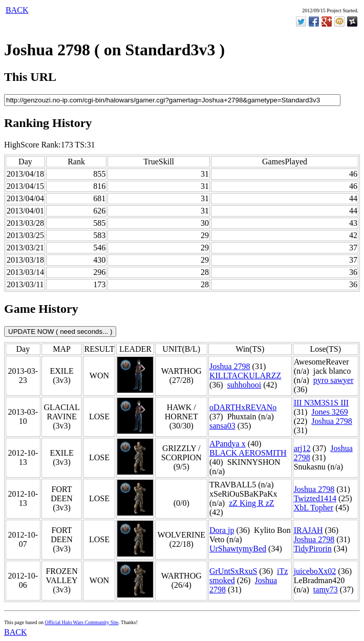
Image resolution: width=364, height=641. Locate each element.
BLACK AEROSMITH (248, 453)
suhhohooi (244, 385)
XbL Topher (314, 508)
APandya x (228, 444)
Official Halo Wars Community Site (81, 622)
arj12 (302, 448)
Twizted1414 (315, 498)
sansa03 (222, 426)
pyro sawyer (334, 380)
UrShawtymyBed (238, 549)
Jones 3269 (330, 412)
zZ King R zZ (251, 503)
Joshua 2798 (230, 366)
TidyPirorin (313, 549)
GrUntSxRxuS (233, 571)
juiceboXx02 (315, 571)
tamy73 (326, 590)
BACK (17, 10)
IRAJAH (308, 530)
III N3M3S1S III (322, 403)
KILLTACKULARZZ (245, 376)
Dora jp (222, 530)
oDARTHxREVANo (243, 407)
